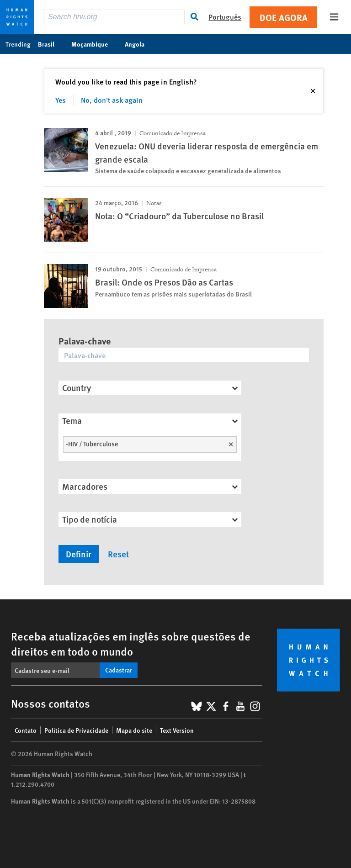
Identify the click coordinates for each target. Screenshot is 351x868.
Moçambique (94, 44)
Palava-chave (85, 341)
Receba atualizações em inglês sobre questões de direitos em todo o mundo (131, 643)
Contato (26, 730)
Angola (139, 44)
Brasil (51, 44)
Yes (61, 100)
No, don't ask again (112, 100)
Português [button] (225, 17)
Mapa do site (134, 730)
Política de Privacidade (76, 730)
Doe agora (284, 17)
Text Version (177, 730)
